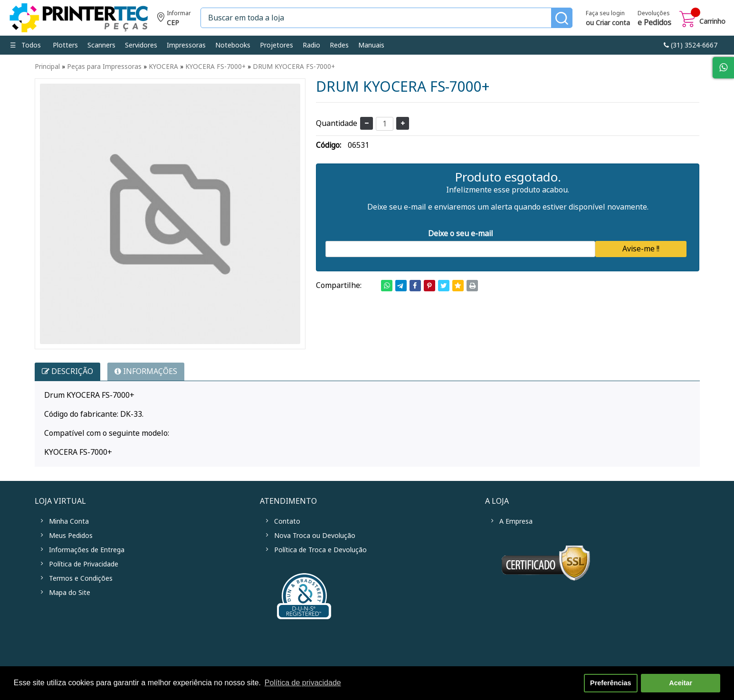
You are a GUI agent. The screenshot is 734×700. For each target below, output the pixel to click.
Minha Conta (69, 521)
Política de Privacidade (84, 564)
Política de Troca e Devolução (320, 550)
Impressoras (186, 45)
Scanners (101, 45)
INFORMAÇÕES (146, 371)
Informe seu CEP (174, 19)
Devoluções (654, 19)
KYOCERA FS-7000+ (215, 67)
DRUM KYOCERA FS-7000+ (294, 67)
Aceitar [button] (681, 683)
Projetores (276, 45)
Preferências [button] (610, 683)
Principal (47, 67)
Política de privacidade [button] (303, 683)
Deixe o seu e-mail (461, 234)
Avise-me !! (641, 249)
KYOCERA (163, 67)
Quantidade (337, 123)
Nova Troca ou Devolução (315, 536)
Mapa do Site (70, 593)
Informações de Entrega (87, 550)
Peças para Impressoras (104, 67)
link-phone (691, 45)
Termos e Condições (81, 578)
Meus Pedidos (71, 536)
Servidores (141, 45)
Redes (339, 45)
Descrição (67, 371)
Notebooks (233, 45)
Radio (311, 45)
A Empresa (516, 521)
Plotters (65, 45)
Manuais (371, 45)
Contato (287, 521)
